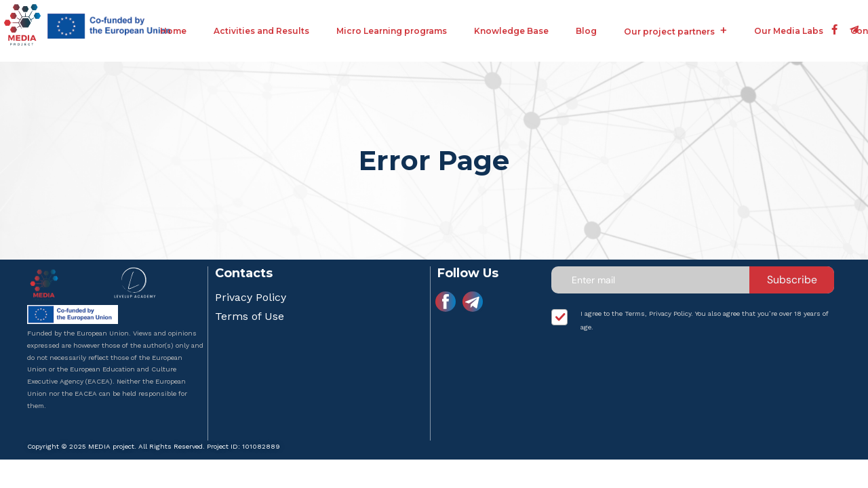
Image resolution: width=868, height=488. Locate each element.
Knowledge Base (511, 31)
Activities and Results (261, 31)
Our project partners (669, 32)
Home (173, 31)
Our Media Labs (789, 31)
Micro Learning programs (392, 31)
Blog (586, 31)
